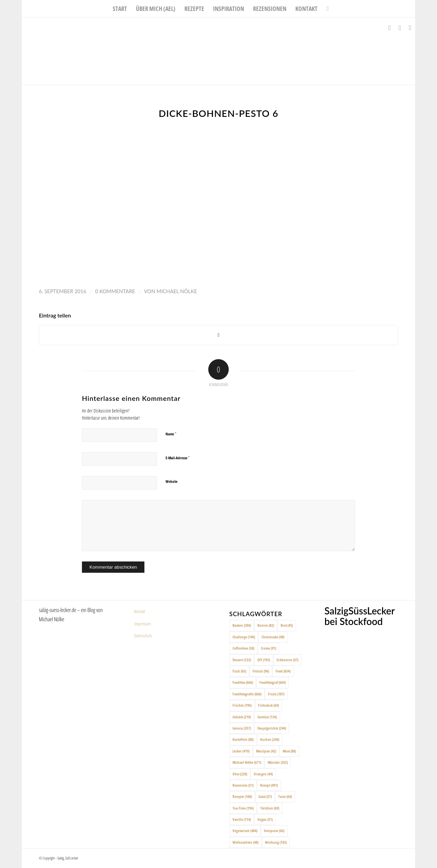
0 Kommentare (115, 291)
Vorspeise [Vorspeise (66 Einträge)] (274, 831)
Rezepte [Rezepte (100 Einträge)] (242, 796)
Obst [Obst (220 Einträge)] (240, 774)
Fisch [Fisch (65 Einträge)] (239, 671)
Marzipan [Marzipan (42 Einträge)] (266, 751)
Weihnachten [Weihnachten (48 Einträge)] (245, 842)
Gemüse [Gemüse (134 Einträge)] (267, 717)
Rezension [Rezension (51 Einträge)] (243, 785)
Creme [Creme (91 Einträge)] (269, 648)
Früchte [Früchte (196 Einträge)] (242, 705)
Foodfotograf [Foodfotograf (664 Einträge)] (273, 682)
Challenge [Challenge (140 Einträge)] (244, 637)
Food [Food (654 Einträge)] (283, 671)
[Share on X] (218, 335)
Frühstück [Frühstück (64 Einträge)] (269, 705)
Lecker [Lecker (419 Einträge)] (241, 751)
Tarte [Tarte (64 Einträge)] (285, 796)
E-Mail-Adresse (178, 458)
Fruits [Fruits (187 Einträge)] (276, 694)
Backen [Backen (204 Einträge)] (242, 625)
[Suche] (325, 9)
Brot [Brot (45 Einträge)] (287, 625)
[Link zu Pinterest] (410, 28)
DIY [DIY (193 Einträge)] (264, 660)
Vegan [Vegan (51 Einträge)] (265, 819)
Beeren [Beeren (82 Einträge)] (266, 625)
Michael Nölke (177, 291)
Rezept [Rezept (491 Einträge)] (269, 785)
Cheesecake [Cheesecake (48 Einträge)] (273, 637)
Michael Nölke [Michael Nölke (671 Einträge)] (247, 762)
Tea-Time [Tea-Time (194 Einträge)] (243, 808)
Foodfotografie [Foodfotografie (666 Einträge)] (247, 694)
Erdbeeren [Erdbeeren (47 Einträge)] (287, 660)
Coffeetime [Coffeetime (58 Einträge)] (243, 648)
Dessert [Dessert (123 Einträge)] (242, 660)
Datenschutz (143, 636)
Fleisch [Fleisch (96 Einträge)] (261, 671)
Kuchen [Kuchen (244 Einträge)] (270, 739)
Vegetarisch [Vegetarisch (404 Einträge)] (245, 831)
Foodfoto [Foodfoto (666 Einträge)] (243, 682)
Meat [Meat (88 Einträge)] (289, 751)
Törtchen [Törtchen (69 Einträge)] (270, 808)
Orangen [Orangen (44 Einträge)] (263, 774)
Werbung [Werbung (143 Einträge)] (276, 842)
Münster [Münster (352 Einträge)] (278, 762)
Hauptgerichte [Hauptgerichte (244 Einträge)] (272, 728)
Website (172, 481)
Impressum (142, 624)
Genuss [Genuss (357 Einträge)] (242, 728)
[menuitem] (120, 9)
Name (171, 434)
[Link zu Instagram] (400, 28)
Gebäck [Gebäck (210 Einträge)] (242, 717)
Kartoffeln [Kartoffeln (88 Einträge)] (243, 739)
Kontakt (140, 611)
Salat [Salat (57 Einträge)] (265, 796)
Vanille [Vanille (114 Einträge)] (242, 819)
